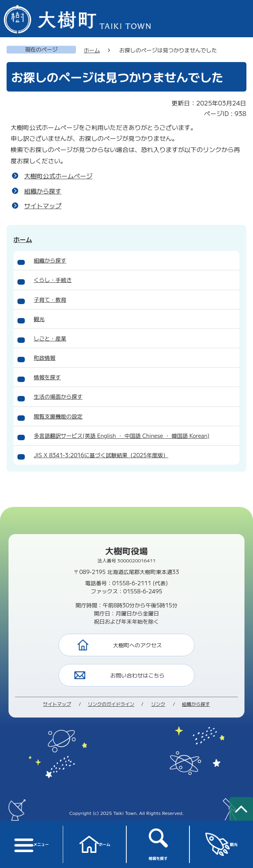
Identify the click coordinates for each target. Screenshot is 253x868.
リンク (158, 704)
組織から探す (43, 191)
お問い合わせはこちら (138, 675)
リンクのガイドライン (111, 704)
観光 (222, 844)
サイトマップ (43, 206)
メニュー (32, 845)
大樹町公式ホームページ (58, 176)
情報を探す (158, 845)
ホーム (95, 844)
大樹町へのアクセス (138, 645)
